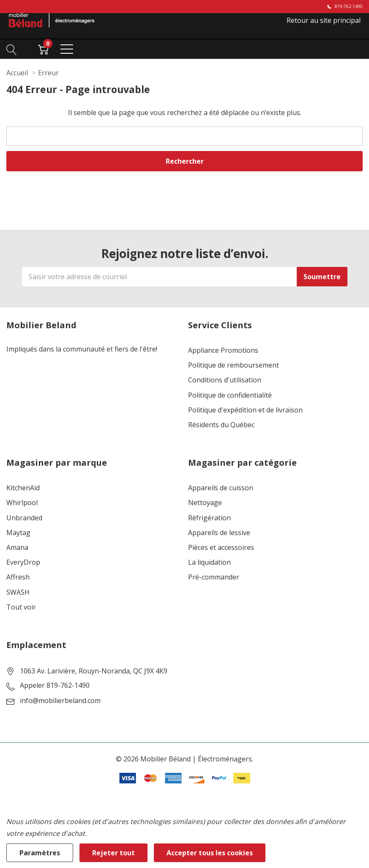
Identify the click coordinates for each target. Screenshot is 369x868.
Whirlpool (22, 503)
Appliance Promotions (223, 350)
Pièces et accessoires (221, 548)
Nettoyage (205, 503)
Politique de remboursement (234, 365)
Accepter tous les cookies (210, 853)
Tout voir (21, 607)
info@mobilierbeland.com (60, 701)
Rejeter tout (113, 853)
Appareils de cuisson (221, 488)
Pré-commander (214, 577)
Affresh (18, 577)
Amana (17, 548)
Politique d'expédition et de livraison (245, 410)
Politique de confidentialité (230, 395)
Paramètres (40, 853)
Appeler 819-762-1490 (55, 685)
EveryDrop (23, 562)
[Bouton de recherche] (12, 49)
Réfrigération (209, 518)
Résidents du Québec (221, 425)
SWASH (18, 592)
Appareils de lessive (219, 533)
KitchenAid (23, 488)
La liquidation (209, 562)
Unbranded (24, 518)
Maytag (18, 533)
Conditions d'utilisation (225, 380)
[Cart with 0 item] (43, 49)
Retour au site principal (324, 20)
